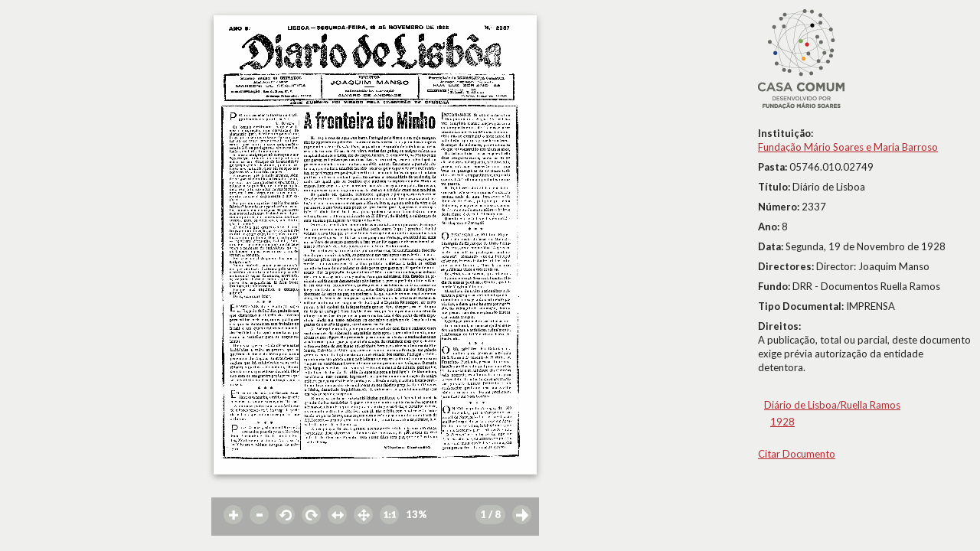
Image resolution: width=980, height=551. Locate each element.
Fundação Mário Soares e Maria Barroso (848, 147)
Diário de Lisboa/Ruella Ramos (832, 405)
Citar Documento (797, 454)
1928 (782, 422)
